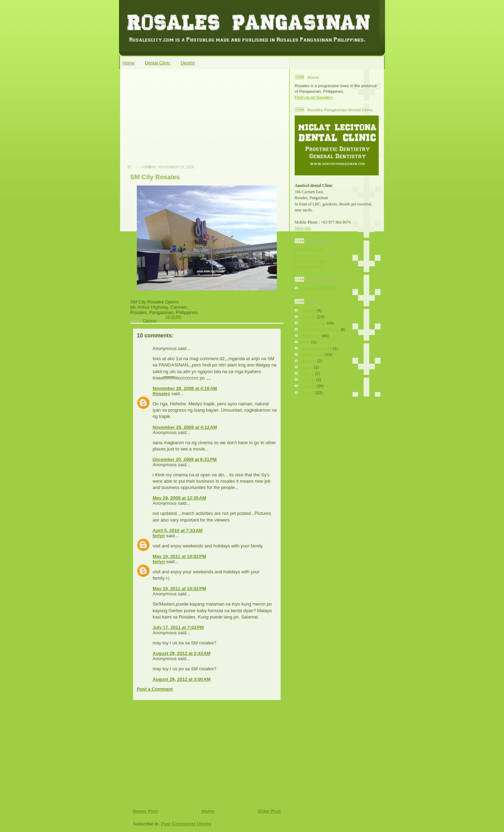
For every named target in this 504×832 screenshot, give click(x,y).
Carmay (308, 310)
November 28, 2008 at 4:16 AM (185, 388)
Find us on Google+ (314, 97)
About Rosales (309, 249)
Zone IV (308, 386)
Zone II (307, 373)
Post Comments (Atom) (186, 824)
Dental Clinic (158, 63)
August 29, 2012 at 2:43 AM (181, 653)
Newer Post (145, 811)
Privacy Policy (309, 267)
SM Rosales (312, 354)
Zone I (307, 367)
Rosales (161, 394)
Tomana (308, 361)
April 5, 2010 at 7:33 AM (178, 530)
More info (303, 228)
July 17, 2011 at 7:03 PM (178, 627)
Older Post (269, 811)
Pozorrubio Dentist (319, 288)
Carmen (150, 321)
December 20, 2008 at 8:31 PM (185, 459)
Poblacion (310, 335)
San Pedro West (316, 348)
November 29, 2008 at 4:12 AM (185, 427)
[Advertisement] (175, 120)
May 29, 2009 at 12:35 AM (179, 498)
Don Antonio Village (320, 329)
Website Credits (310, 261)
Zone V (307, 393)
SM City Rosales (155, 177)
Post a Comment (155, 689)
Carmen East (313, 323)
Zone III (308, 380)
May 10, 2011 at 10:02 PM (179, 556)
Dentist (188, 63)
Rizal (305, 342)
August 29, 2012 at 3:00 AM (181, 679)
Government (307, 255)
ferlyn (159, 536)
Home (129, 63)
